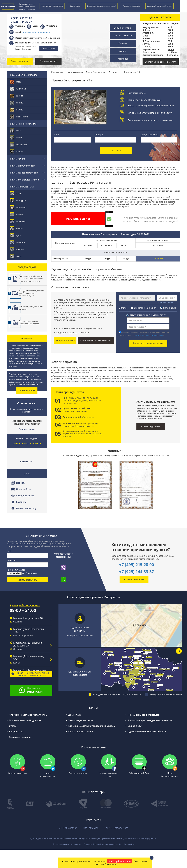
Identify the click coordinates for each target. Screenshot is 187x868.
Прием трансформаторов (24, 173)
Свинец (146, 47)
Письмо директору (26, 508)
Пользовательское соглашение (67, 842)
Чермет (17, 152)
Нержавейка (19, 117)
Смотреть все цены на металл (161, 62)
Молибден (18, 222)
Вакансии (21, 502)
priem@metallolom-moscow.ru (37, 32)
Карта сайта (129, 842)
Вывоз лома (149, 52)
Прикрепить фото (16, 567)
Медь (145, 36)
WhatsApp (52, 26)
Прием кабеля (18, 159)
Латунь (146, 44)
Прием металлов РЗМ (22, 187)
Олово (16, 257)
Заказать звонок (20, 61)
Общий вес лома (149, 135)
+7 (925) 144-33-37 (21, 22)
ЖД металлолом (151, 41)
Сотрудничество (25, 496)
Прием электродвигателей (24, 180)
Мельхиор (18, 208)
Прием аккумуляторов (22, 166)
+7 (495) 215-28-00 (21, 18)
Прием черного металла (23, 124)
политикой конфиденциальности (148, 332)
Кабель (146, 30)
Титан (16, 194)
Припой (17, 250)
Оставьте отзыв (27, 429)
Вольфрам (18, 201)
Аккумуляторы (151, 27)
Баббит (17, 215)
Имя (57, 135)
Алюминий (148, 33)
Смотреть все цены (69, 337)
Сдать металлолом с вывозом (99, 338)
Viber (35, 26)
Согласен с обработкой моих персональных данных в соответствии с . (144, 331)
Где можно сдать (49, 61)
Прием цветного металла (24, 75)
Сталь (16, 131)
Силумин (17, 243)
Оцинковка (18, 145)
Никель (17, 229)
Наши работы (24, 489)
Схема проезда (49, 48)
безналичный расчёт (145, 305)
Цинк (16, 236)
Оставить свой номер (134, 577)
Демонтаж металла (153, 55)
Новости (21, 483)
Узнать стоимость (27, 577)
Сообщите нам (27, 391)
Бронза (146, 38)
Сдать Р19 (116, 148)
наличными (169, 305)
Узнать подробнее (151, 422)
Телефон (100, 135)
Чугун (16, 138)
